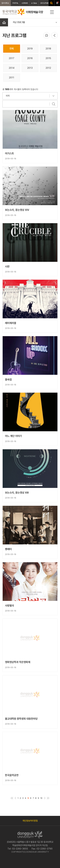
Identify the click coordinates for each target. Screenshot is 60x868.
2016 (30, 58)
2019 (30, 49)
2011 (12, 77)
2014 (12, 68)
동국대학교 (5, 3)
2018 (48, 49)
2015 (48, 58)
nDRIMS (25, 3)
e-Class (34, 3)
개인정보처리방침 (30, 821)
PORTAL (15, 3)
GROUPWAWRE (46, 3)
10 (41, 798)
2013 (30, 68)
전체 (12, 49)
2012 (48, 68)
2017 (12, 58)
